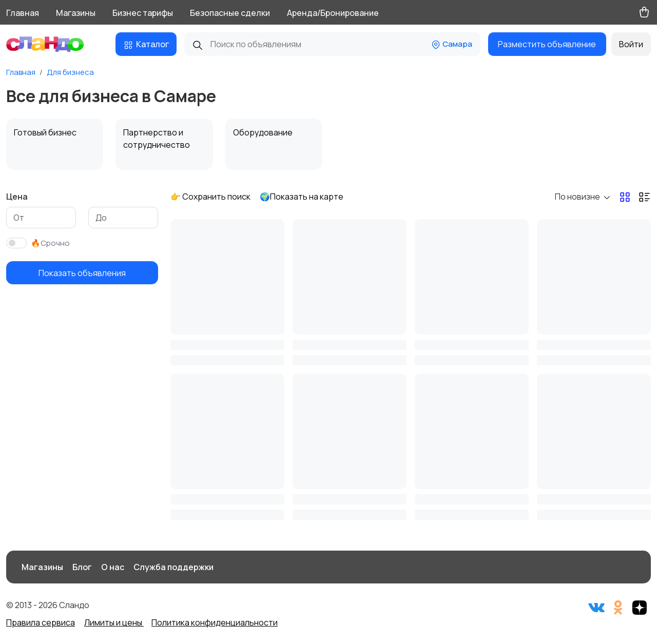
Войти (631, 44)
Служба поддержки (173, 567)
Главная (23, 13)
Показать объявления (82, 273)
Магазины (76, 13)
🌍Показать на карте (302, 197)
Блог (82, 567)
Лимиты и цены (114, 622)
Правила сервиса (41, 622)
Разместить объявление (547, 44)
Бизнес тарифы (143, 13)
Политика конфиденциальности (215, 622)
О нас (113, 567)
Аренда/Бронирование (333, 13)
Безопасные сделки (230, 13)
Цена (17, 197)
